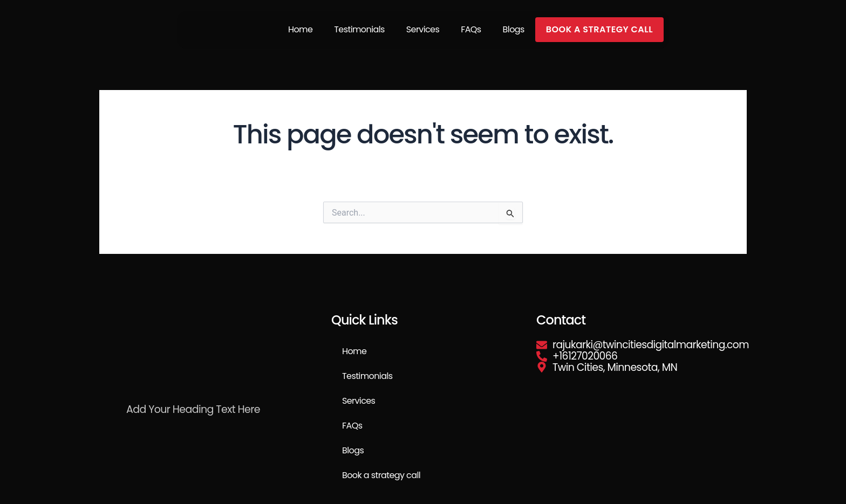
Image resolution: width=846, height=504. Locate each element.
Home (300, 29)
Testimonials (359, 29)
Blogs (514, 29)
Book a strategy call (599, 29)
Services (423, 29)
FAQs (471, 29)
